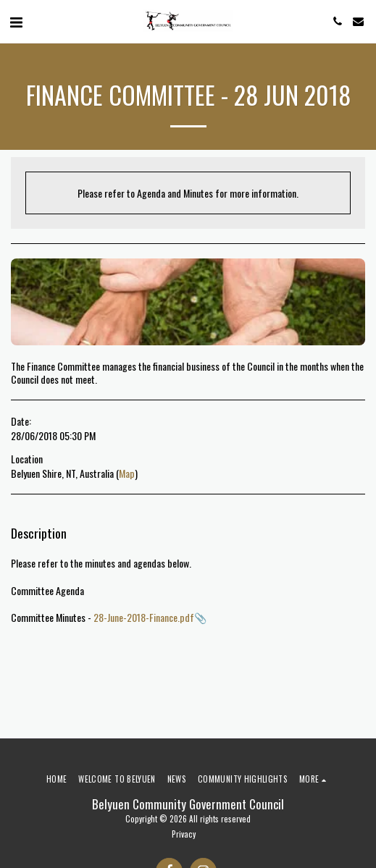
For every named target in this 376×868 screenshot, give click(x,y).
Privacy (184, 834)
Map (127, 473)
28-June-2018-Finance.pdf (144, 617)
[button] (16, 21)
